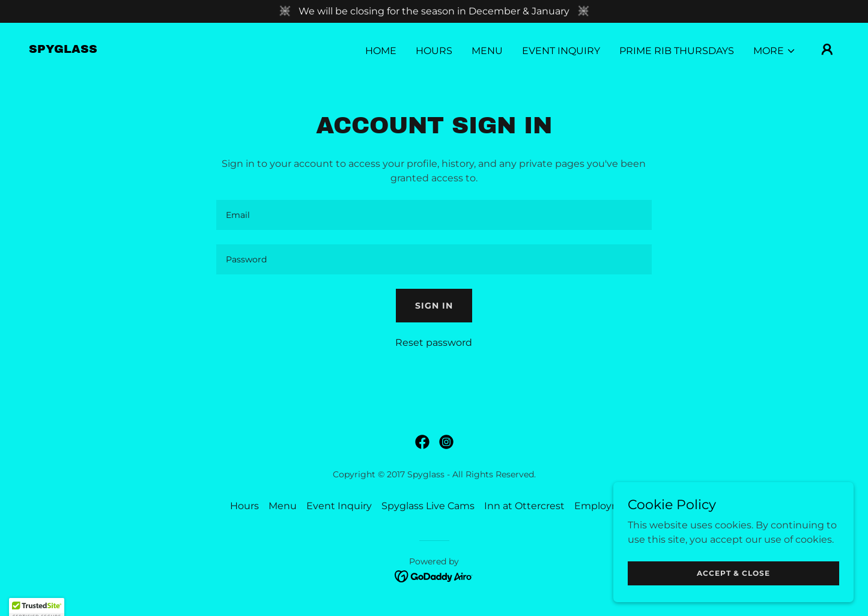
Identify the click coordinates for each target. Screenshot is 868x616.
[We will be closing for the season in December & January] (434, 11)
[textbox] (434, 215)
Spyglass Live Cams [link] (428, 506)
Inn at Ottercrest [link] (524, 506)
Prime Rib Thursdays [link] (677, 51)
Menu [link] (487, 51)
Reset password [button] (434, 343)
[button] (775, 51)
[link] (63, 50)
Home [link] (381, 51)
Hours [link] (434, 51)
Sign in (434, 306)
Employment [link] (606, 506)
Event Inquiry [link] (561, 51)
